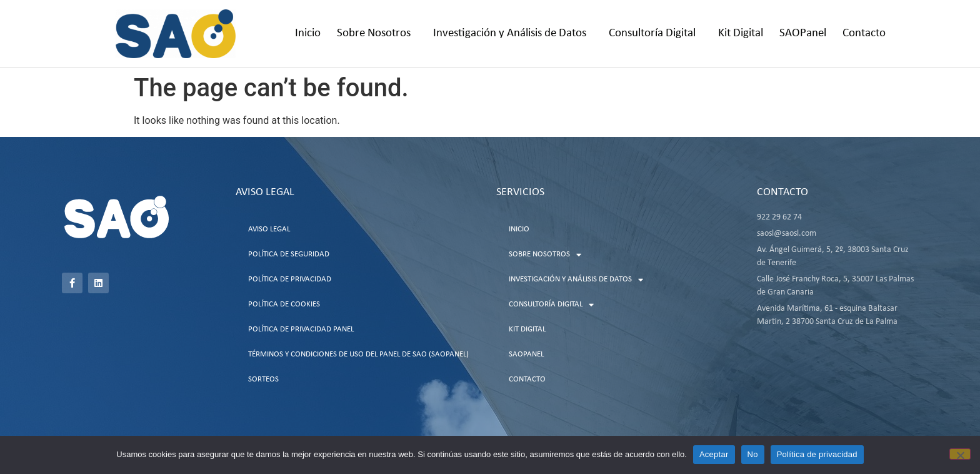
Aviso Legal (269, 229)
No (753, 454)
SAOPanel (803, 33)
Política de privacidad (817, 454)
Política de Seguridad (289, 254)
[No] (960, 454)
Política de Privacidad (290, 279)
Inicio (308, 33)
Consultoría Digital (655, 34)
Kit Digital (741, 33)
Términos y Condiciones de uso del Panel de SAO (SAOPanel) (358, 354)
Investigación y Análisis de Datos (513, 34)
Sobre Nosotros (377, 34)
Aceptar (714, 454)
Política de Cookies (284, 304)
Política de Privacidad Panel (301, 329)
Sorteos (263, 379)
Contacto (864, 33)
